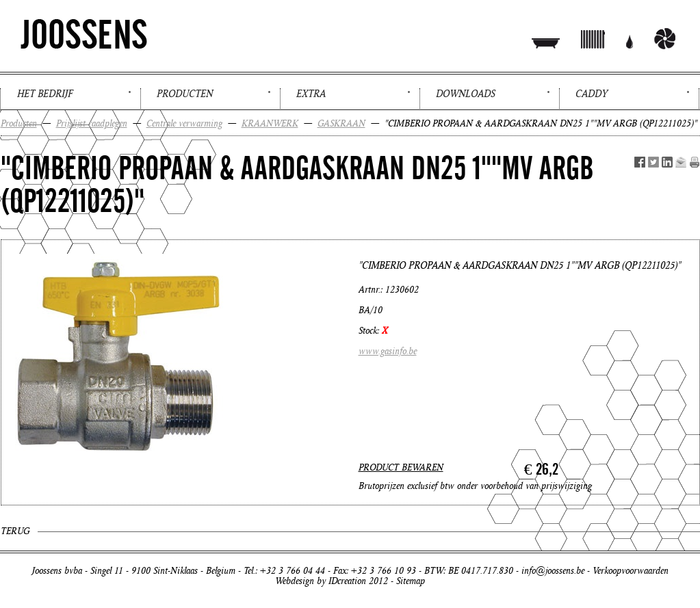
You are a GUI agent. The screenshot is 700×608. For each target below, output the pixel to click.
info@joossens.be (553, 571)
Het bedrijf (45, 94)
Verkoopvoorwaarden (631, 571)
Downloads (466, 94)
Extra (311, 94)
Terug (15, 531)
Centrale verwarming (184, 123)
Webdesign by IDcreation (321, 581)
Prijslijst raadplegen (92, 123)
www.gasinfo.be (388, 351)
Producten (185, 94)
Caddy (592, 94)
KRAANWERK (270, 123)
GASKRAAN (341, 123)
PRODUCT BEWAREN (401, 467)
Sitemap (411, 581)
